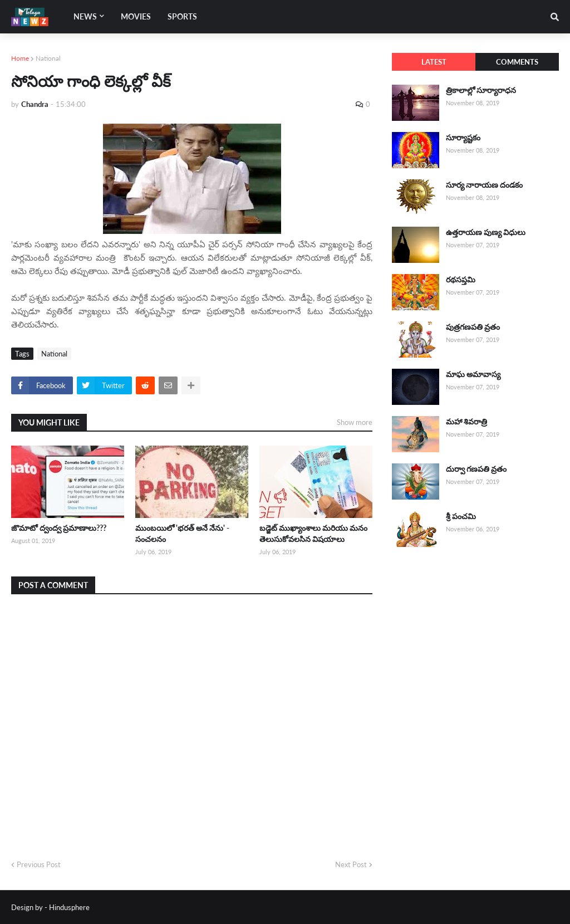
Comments (517, 62)
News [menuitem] (85, 16)
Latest (434, 62)
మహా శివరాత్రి (466, 421)
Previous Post (39, 864)
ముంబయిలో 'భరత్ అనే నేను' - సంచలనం (182, 533)
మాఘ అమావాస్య (473, 374)
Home (20, 58)
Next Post (351, 864)
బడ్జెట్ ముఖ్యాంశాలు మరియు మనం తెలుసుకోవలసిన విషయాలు (313, 533)
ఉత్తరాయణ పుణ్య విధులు (486, 232)
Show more (355, 422)
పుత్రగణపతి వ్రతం (473, 327)
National (48, 58)
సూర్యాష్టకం (463, 137)
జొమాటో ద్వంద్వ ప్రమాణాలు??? (59, 528)
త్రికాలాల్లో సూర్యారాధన (481, 90)
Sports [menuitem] (182, 16)
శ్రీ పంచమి (461, 516)
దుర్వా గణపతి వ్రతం (476, 469)
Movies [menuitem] (136, 16)
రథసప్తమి (461, 279)
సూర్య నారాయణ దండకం (484, 185)
